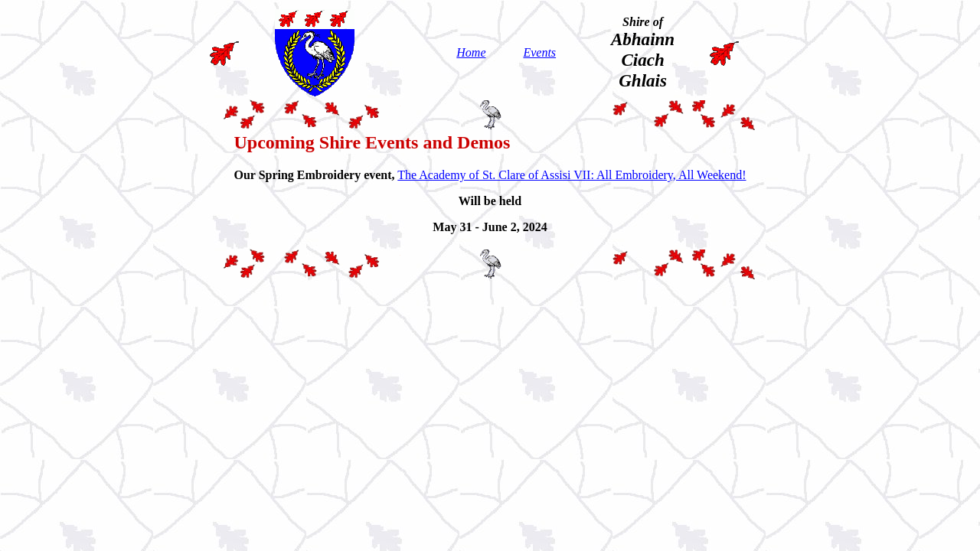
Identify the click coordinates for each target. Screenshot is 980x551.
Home (471, 52)
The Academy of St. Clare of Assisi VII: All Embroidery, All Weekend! (572, 175)
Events (539, 52)
